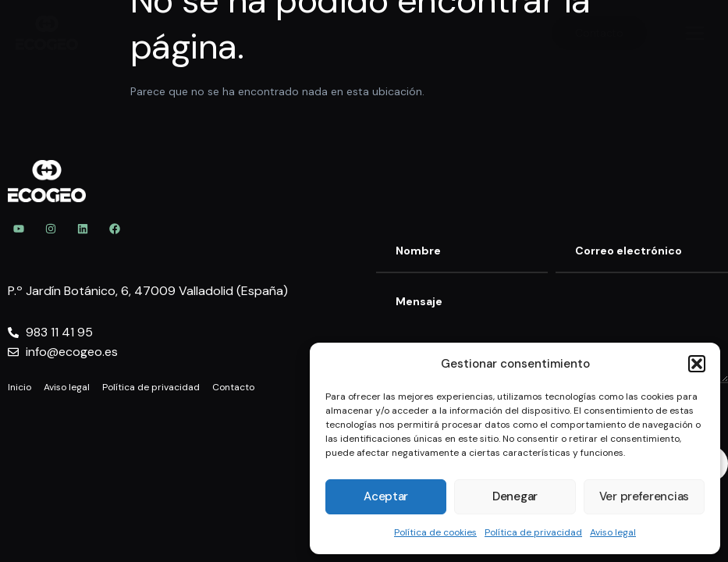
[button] (697, 364)
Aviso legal (613, 532)
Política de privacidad (533, 532)
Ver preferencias (644, 496)
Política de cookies (435, 532)
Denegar (515, 496)
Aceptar (386, 496)
